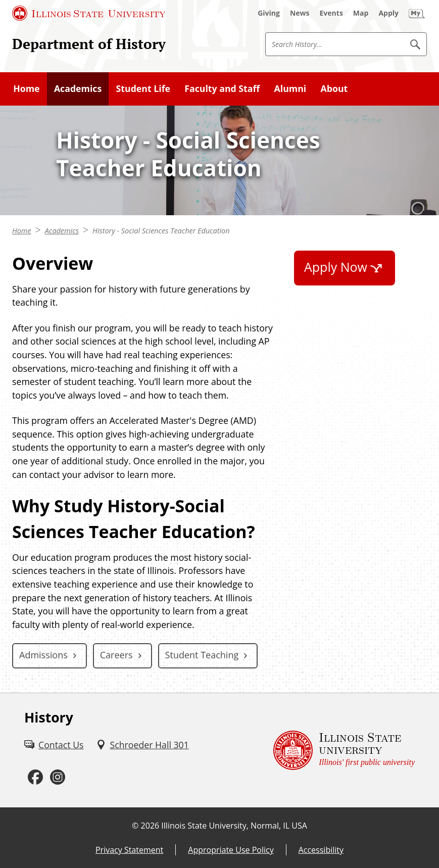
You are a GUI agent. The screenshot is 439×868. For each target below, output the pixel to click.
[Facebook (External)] (35, 777)
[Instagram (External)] (58, 777)
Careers (116, 655)
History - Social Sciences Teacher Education (161, 231)
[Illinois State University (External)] (89, 13)
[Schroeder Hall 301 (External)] (142, 745)
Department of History (89, 44)
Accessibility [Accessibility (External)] (321, 850)
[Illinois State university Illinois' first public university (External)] (344, 751)
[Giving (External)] (269, 13)
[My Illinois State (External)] (417, 13)
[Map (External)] (361, 13)
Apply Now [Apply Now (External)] (336, 267)
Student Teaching (202, 655)
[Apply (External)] (388, 13)
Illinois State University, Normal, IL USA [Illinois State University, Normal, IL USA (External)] (234, 826)
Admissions (43, 655)
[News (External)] (300, 13)
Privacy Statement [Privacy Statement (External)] (129, 850)
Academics (62, 231)
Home (22, 231)
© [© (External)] (135, 826)
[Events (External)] (331, 13)
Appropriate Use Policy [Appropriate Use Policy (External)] (231, 850)
